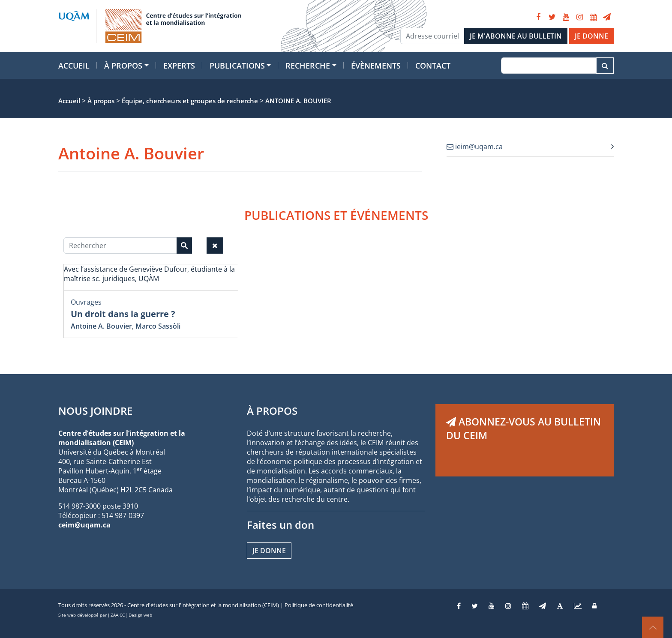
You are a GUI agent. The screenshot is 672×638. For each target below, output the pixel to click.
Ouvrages (86, 302)
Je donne (269, 551)
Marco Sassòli (158, 326)
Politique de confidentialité (319, 605)
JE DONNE (591, 36)
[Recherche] (549, 66)
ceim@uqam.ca (84, 525)
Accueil (74, 66)
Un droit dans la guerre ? (123, 314)
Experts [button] (179, 66)
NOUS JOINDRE (95, 411)
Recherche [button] (308, 66)
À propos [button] (123, 66)
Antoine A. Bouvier (101, 326)
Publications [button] (237, 66)
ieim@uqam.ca (475, 147)
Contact (433, 66)
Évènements (376, 66)
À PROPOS (272, 411)
